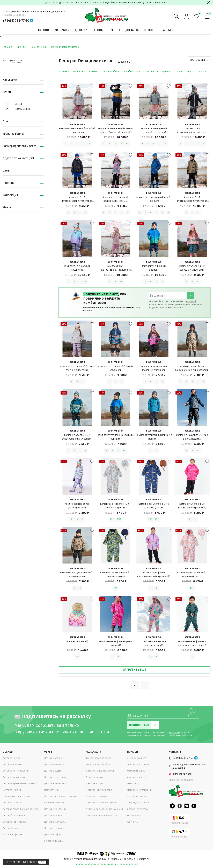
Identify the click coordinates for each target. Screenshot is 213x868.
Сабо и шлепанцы (55, 803)
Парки (191, 71)
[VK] (187, 806)
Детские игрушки (96, 784)
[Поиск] (176, 16)
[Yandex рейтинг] (179, 820)
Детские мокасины (55, 784)
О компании (134, 815)
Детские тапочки (54, 828)
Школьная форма (12, 834)
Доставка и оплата (138, 764)
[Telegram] (32, 21)
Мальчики (62, 30)
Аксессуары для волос (98, 758)
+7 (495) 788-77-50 (16, 21)
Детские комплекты (14, 777)
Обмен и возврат (137, 771)
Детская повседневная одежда (21, 809)
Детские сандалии (55, 809)
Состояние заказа (137, 809)
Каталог (44, 30)
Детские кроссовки (55, 777)
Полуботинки (52, 790)
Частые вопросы (137, 796)
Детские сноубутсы (55, 822)
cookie (33, 862)
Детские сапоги (53, 815)
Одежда (179, 71)
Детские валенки (54, 764)
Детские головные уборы (100, 771)
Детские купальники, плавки (19, 784)
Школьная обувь (54, 841)
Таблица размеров (138, 803)
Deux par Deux (40, 47)
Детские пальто (12, 803)
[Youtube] (194, 806)
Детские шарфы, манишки (101, 815)
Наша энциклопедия (139, 790)
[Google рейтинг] (179, 833)
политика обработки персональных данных (97, 864)
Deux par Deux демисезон (66, 47)
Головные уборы (110, 71)
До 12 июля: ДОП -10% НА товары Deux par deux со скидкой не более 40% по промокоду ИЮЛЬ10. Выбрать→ (106, 3)
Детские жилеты (12, 764)
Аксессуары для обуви (99, 764)
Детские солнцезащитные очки (104, 809)
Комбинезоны (132, 71)
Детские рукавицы (97, 796)
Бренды (114, 30)
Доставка (132, 30)
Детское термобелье (15, 822)
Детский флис (11, 828)
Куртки (166, 71)
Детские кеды (52, 771)
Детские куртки (12, 790)
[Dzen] (180, 806)
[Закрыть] (208, 3)
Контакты (133, 822)
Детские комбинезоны (16, 771)
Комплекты (151, 71)
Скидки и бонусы (137, 777)
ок (42, 862)
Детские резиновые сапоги (60, 796)
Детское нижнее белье (99, 790)
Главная (9, 47)
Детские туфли (53, 834)
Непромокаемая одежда (17, 796)
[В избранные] (92, 86)
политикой (191, 302)
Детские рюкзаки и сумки (101, 803)
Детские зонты (94, 777)
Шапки (202, 71)
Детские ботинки (54, 758)
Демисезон (23, 109)
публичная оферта (129, 864)
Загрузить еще (135, 670)
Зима (19, 104)
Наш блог (168, 30)
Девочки (81, 30)
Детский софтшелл (14, 815)
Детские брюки (11, 758)
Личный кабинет (137, 758)
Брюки (93, 71)
